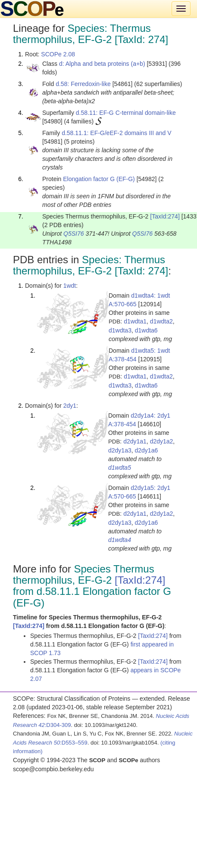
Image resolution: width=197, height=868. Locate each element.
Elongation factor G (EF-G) (99, 179)
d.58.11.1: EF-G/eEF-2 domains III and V (116, 133)
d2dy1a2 (162, 441)
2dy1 (70, 406)
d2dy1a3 (120, 450)
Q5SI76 (73, 234)
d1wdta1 (135, 321)
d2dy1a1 (135, 441)
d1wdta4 (120, 540)
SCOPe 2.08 (58, 54)
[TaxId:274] (165, 216)
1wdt (70, 286)
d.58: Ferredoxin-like (83, 84)
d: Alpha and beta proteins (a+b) (102, 64)
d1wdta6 (146, 330)
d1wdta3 (120, 330)
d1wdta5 (120, 468)
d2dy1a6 (147, 450)
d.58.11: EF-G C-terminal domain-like (126, 113)
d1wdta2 (161, 321)
